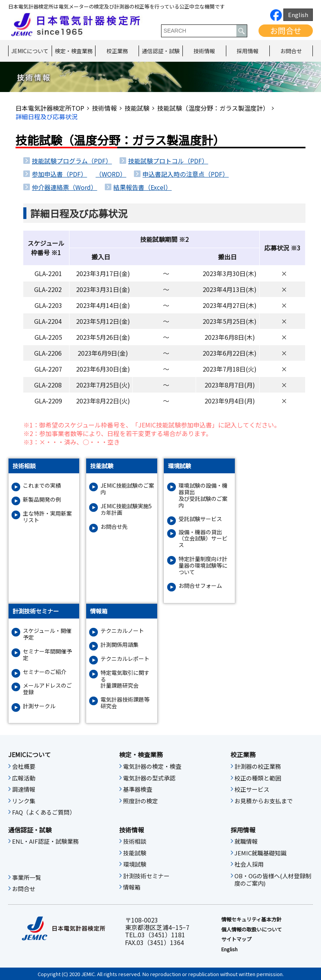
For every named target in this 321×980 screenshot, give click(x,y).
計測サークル (39, 706)
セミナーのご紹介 (45, 672)
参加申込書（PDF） (59, 174)
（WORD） (111, 174)
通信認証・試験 (161, 51)
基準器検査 (138, 789)
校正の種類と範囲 (258, 778)
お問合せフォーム (200, 586)
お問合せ (286, 30)
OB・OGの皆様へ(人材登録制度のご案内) (273, 880)
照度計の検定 (141, 801)
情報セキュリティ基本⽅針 (251, 919)
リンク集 (24, 801)
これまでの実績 (42, 486)
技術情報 (204, 51)
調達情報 (24, 789)
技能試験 (137, 108)
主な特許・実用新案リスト (47, 517)
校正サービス (252, 789)
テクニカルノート (122, 631)
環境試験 (135, 864)
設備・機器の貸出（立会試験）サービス (203, 539)
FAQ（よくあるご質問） (44, 812)
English (298, 15)
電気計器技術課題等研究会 (125, 703)
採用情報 (248, 51)
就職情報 (246, 841)
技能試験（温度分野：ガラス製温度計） (213, 108)
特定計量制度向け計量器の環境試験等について (203, 565)
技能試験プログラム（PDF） (72, 161)
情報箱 (132, 887)
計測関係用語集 (120, 645)
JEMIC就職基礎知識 (260, 853)
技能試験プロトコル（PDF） (168, 161)
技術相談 (135, 841)
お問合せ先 (114, 527)
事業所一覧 (27, 877)
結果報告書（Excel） (142, 187)
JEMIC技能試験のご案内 (127, 489)
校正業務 (117, 51)
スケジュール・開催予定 (47, 634)
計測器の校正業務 (258, 766)
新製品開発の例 (42, 500)
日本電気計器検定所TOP (50, 108)
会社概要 (24, 766)
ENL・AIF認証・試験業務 (45, 841)
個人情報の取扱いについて (252, 930)
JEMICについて (30, 51)
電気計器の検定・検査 (152, 766)
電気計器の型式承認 (149, 778)
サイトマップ (236, 939)
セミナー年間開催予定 (47, 655)
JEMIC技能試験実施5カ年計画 (126, 509)
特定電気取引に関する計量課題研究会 (125, 679)
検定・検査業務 (74, 51)
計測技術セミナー (146, 876)
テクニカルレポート (125, 659)
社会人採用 (249, 864)
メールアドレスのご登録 (47, 689)
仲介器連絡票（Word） (64, 187)
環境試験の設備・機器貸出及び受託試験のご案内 (203, 495)
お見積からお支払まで (264, 801)
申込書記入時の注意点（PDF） (186, 174)
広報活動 (24, 778)
